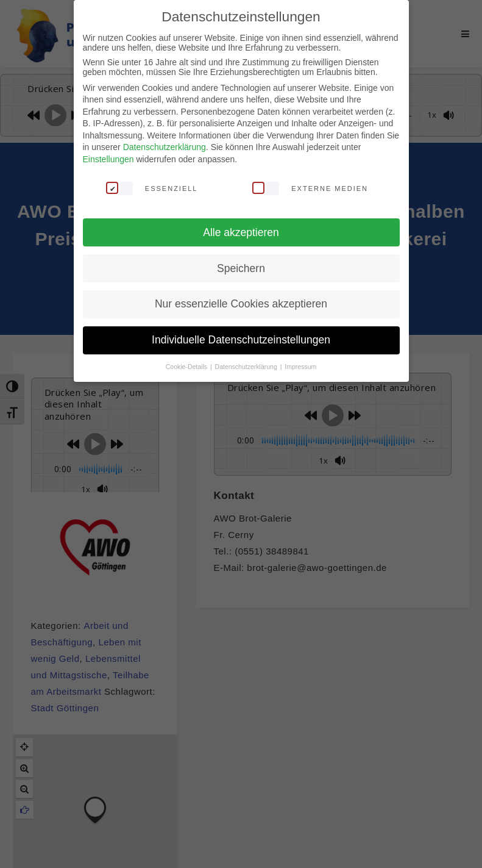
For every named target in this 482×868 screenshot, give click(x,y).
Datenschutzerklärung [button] (247, 367)
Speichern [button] (241, 268)
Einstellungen (108, 159)
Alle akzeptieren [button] (241, 232)
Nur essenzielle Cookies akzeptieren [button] (241, 304)
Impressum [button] (300, 367)
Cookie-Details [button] (187, 367)
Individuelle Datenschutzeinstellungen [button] (241, 340)
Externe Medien (310, 188)
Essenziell (152, 188)
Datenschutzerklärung (165, 147)
